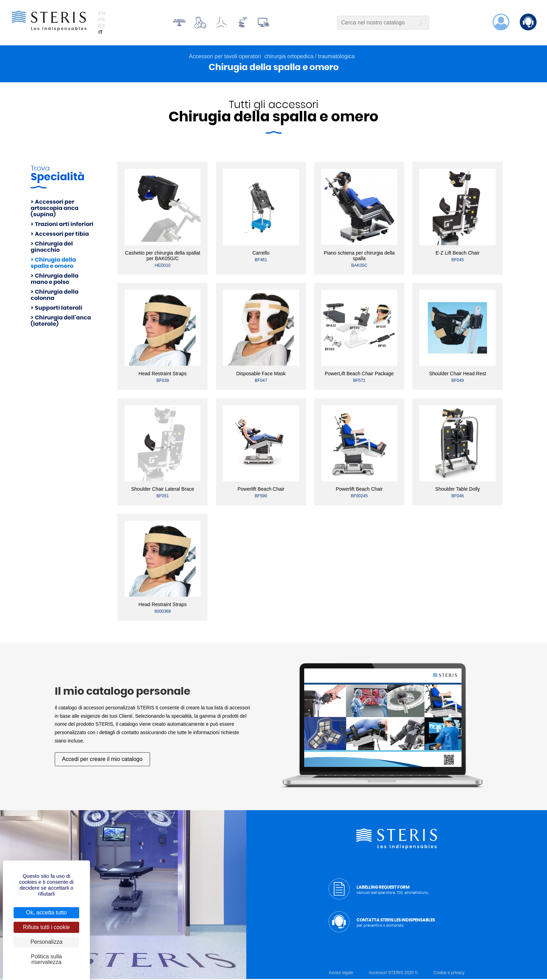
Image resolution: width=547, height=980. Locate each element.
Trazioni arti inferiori (64, 225)
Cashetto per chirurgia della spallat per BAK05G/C (163, 256)
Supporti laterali (59, 309)
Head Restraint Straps (163, 375)
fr (102, 20)
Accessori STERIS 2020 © (393, 974)
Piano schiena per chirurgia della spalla (359, 256)
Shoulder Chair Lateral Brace (163, 490)
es (102, 26)
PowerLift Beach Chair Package (359, 375)
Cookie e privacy (449, 974)
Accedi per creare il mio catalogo (103, 760)
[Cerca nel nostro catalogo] (383, 23)
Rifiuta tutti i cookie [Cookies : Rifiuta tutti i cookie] (46, 927)
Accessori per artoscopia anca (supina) (55, 209)
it (100, 33)
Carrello (261, 254)
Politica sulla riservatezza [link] (47, 959)
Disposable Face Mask (261, 375)
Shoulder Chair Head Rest (458, 375)
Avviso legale (341, 974)
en (102, 14)
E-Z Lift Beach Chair (458, 254)
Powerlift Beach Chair (261, 490)
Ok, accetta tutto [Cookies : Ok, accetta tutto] (47, 913)
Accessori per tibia (62, 235)
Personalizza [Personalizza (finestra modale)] (46, 942)
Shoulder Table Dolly (458, 490)
